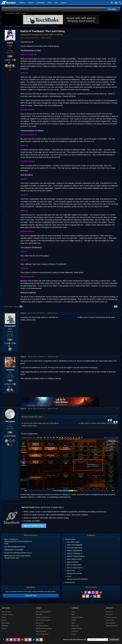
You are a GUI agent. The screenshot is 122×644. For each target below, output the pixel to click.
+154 (10, 56)
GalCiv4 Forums (45, 38)
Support (64, 3)
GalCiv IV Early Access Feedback (47, 26)
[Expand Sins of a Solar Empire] (66, 565)
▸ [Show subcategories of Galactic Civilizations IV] (36, 26)
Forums (74, 634)
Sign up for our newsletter (75, 640)
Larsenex (10, 370)
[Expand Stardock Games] (64, 540)
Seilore (10, 43)
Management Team (77, 617)
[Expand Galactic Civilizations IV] (66, 554)
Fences (4, 620)
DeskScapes (5, 623)
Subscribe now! (31, 596)
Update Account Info (112, 626)
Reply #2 (23, 357)
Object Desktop (6, 612)
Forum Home (10, 13)
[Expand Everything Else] (64, 583)
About (73, 612)
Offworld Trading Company (44, 629)
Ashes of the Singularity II (43, 612)
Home (5, 26)
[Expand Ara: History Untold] (66, 542)
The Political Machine (42, 626)
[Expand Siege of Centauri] (66, 562)
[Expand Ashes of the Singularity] (66, 545)
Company (75, 608)
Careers (74, 620)
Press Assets (75, 626)
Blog (56, 3)
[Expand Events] (66, 576)
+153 (10, 432)
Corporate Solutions (8, 614)
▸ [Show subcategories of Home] (7, 26)
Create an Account (111, 617)
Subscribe (114, 640)
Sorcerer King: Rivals (42, 634)
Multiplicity (5, 626)
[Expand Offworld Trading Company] (66, 556)
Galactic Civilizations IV (28, 26)
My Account (109, 614)
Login (24, 13)
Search (18, 13)
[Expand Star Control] (66, 571)
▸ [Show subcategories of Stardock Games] (20, 26)
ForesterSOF (10, 326)
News (50, 3)
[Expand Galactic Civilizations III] (66, 551)
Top (118, 313)
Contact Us (75, 631)
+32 (10, 339)
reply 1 (41, 417)
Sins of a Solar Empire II (43, 620)
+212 (10, 380)
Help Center (109, 612)
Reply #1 (23, 313)
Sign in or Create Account (34, 526)
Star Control (39, 623)
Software (22, 3)
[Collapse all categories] (119, 539)
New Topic (112, 9)
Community (41, 3)
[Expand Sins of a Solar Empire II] (66, 568)
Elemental (39, 614)
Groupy (4, 629)
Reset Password (111, 623)
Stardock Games (14, 26)
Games (31, 3)
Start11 (4, 617)
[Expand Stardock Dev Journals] (66, 574)
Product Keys (110, 620)
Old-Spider (10, 422)
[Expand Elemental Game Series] (66, 548)
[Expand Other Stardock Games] (66, 559)
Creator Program (76, 629)
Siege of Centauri (41, 631)
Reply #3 (23, 409)
